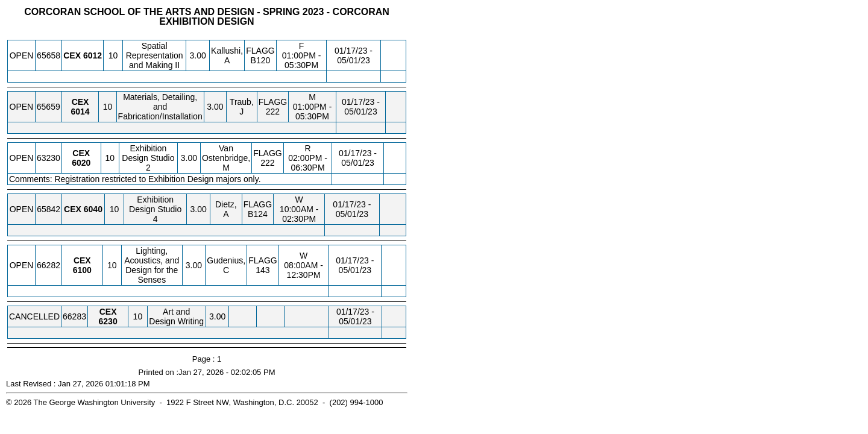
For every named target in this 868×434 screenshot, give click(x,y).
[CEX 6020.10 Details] (81, 163)
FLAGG (260, 51)
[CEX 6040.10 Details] (93, 209)
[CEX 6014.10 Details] (80, 112)
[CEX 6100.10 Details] (82, 270)
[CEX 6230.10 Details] (108, 321)
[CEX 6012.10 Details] (93, 55)
